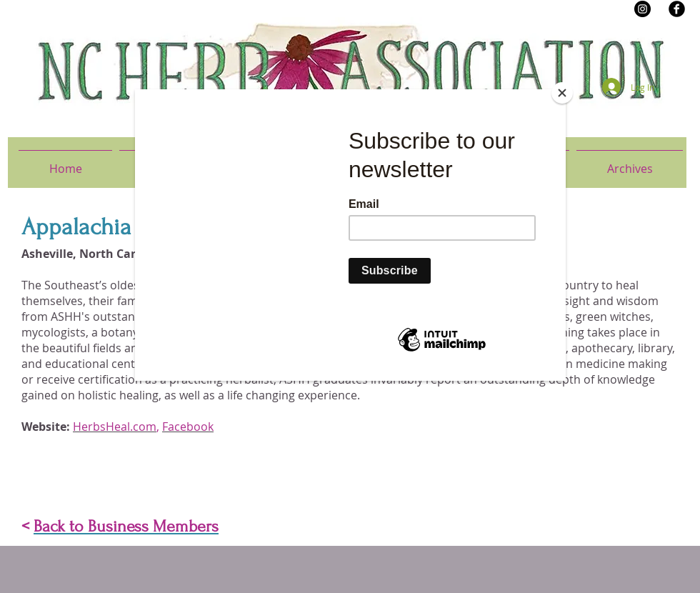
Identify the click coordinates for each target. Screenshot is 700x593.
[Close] (562, 93)
